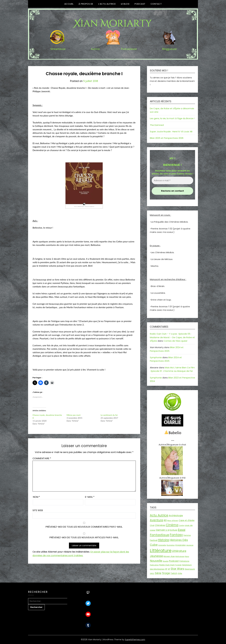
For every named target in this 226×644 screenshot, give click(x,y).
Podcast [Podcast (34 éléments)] (174, 561)
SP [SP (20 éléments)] (169, 569)
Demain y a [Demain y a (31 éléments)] (163, 530)
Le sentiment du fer (109, 415)
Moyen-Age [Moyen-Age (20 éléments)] (169, 556)
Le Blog (125, 4)
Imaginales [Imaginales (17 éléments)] (181, 545)
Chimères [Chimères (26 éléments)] (160, 525)
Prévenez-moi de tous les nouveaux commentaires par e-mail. (84, 527)
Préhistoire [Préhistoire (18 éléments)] (184, 561)
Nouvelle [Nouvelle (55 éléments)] (156, 561)
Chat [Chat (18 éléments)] (152, 525)
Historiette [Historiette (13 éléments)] (162, 545)
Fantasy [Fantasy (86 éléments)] (176, 535)
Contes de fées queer (175, 341)
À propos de (86, 4)
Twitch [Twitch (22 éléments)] (174, 573)
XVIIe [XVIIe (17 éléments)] (180, 573)
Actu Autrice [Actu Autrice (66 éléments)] (159, 515)
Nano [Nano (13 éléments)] (187, 557)
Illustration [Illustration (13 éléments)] (171, 545)
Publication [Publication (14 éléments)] (154, 565)
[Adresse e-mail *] (172, 181)
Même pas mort (74, 415)
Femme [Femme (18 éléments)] (187, 535)
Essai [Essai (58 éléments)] (182, 530)
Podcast (140, 4)
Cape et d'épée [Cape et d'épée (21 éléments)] (187, 520)
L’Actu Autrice (107, 4)
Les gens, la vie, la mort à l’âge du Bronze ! (172, 118)
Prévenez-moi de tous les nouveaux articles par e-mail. (84, 537)
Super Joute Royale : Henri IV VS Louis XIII (171, 131)
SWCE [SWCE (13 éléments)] (152, 574)
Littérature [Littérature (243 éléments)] (161, 550)
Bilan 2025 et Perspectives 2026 (167, 138)
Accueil (69, 4)
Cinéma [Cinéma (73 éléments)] (172, 525)
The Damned (157, 125)
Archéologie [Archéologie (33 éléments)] (176, 516)
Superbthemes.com (135, 640)
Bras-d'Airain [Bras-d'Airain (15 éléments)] (173, 521)
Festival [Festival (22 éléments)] (154, 540)
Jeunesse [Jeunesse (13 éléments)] (190, 545)
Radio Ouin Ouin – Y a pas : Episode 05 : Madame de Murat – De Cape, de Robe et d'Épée (172, 337)
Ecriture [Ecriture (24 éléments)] (174, 530)
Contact (156, 4)
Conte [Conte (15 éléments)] (181, 525)
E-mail (90, 497)
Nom (36, 497)
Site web (38, 510)
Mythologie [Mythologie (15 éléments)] (180, 556)
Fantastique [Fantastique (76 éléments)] (159, 535)
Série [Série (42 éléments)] (158, 573)
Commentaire (42, 458)
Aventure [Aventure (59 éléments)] (156, 520)
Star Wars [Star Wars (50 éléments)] (177, 569)
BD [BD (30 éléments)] (165, 520)
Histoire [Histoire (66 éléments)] (163, 540)
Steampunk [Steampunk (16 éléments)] (190, 569)
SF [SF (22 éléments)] (166, 569)
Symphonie (156, 357)
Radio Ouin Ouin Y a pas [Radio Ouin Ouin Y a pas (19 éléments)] (170, 565)
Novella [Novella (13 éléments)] (166, 561)
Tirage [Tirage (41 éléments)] (166, 573)
